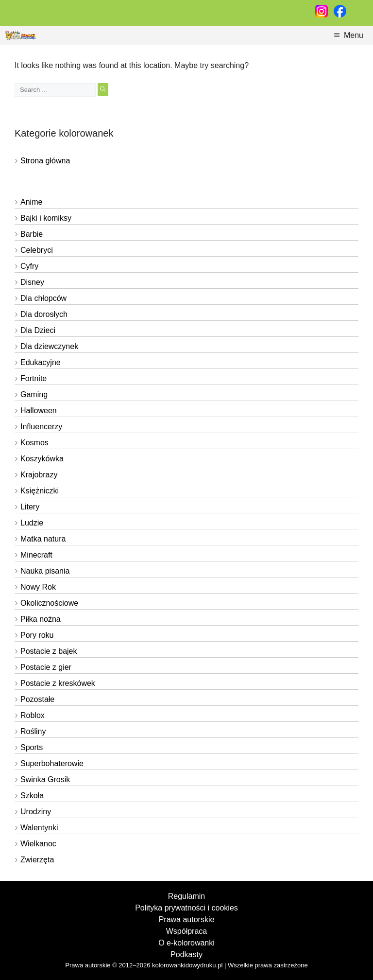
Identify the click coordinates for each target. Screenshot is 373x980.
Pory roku (37, 635)
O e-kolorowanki (186, 943)
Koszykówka (42, 459)
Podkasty (186, 954)
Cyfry (29, 266)
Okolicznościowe (49, 603)
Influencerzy (41, 427)
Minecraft (36, 555)
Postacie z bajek (49, 651)
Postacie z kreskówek (58, 683)
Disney (32, 282)
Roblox (33, 715)
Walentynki (39, 828)
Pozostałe (37, 699)
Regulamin (186, 896)
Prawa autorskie (187, 919)
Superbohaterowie (52, 763)
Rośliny (33, 731)
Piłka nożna (41, 619)
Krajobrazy (39, 475)
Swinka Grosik (45, 779)
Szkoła (32, 796)
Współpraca (186, 931)
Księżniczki (40, 491)
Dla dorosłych (44, 314)
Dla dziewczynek (49, 346)
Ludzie (32, 523)
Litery (30, 507)
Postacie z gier (46, 667)
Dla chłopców (43, 298)
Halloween (39, 411)
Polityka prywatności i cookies (186, 908)
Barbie (32, 234)
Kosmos (34, 443)
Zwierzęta (37, 860)
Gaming (34, 394)
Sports (32, 747)
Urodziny (36, 812)
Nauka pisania (45, 571)
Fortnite (34, 378)
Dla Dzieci (38, 330)
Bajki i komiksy (46, 218)
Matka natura (43, 539)
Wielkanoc (38, 844)
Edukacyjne (41, 362)
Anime (31, 202)
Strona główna (45, 161)
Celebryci (37, 250)
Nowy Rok (38, 587)
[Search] (103, 89)
